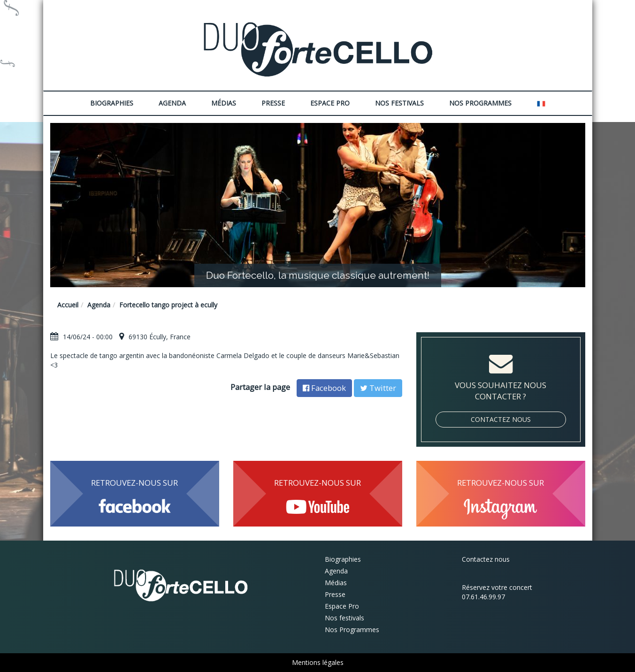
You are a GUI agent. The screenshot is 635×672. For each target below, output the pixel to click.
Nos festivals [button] (399, 103)
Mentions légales (318, 662)
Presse (273, 103)
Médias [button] (224, 103)
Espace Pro (342, 606)
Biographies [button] (112, 103)
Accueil (68, 305)
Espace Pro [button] (330, 103)
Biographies (343, 559)
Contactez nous (501, 419)
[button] (541, 103)
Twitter (378, 388)
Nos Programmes (480, 103)
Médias (336, 583)
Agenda (172, 103)
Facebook (324, 388)
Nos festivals (344, 618)
